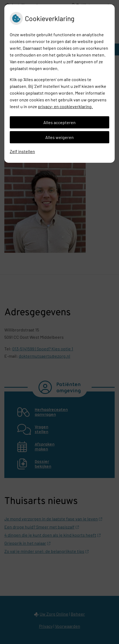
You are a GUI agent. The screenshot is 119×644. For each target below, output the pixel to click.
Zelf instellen (22, 151)
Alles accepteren (59, 122)
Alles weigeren (59, 137)
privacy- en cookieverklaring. (65, 106)
